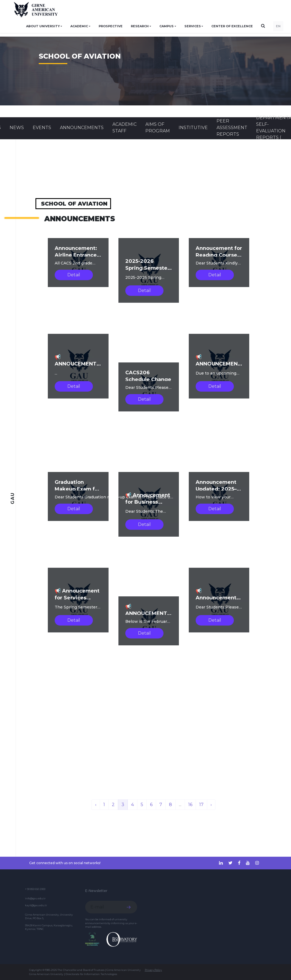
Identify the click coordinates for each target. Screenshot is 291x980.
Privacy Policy (153, 970)
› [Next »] (211, 805)
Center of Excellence (232, 26)
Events (42, 128)
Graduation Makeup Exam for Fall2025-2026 (77, 489)
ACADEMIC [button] (79, 26)
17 (201, 805)
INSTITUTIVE (193, 128)
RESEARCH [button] (140, 26)
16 (190, 805)
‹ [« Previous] (96, 805)
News (17, 128)
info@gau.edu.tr (35, 898)
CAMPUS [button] (167, 26)
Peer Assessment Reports (232, 128)
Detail (74, 275)
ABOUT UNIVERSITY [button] (43, 26)
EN (278, 26)
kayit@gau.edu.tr (36, 905)
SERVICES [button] (193, 26)
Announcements (82, 128)
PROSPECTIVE (111, 26)
